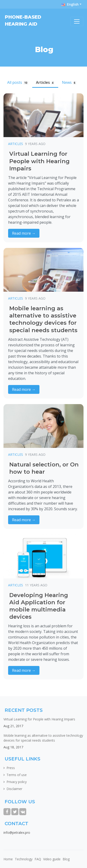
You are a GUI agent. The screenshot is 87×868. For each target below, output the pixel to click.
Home (8, 859)
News (69, 82)
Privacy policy (17, 782)
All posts (18, 82)
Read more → (24, 233)
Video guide (52, 859)
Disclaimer (14, 789)
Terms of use (17, 775)
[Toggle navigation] (77, 21)
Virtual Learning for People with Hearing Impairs (39, 719)
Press (11, 768)
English (70, 4)
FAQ (38, 859)
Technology (24, 859)
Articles (45, 82)
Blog (66, 859)
